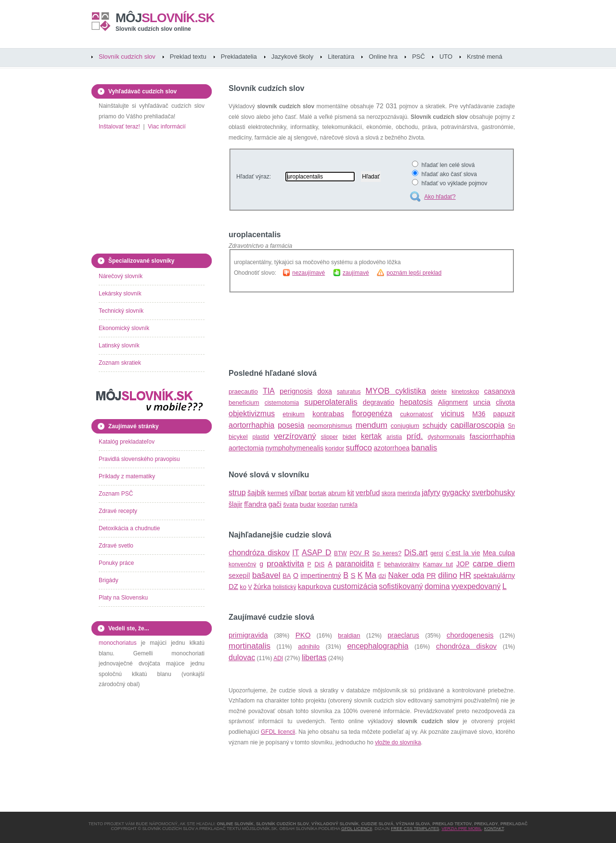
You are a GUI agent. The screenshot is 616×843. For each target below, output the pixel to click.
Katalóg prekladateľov (127, 442)
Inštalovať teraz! (119, 127)
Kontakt (494, 829)
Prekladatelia (239, 57)
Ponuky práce (116, 563)
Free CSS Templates (415, 829)
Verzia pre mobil (462, 829)
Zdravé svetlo (116, 546)
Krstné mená (485, 57)
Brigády (109, 580)
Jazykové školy (292, 57)
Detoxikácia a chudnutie (129, 528)
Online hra (383, 57)
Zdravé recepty (118, 511)
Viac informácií (167, 127)
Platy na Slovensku (123, 598)
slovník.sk (165, 18)
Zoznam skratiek (120, 363)
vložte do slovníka (398, 742)
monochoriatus (118, 643)
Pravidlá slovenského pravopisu (139, 459)
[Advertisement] (341, 331)
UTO (446, 57)
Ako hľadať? (440, 197)
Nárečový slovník (121, 276)
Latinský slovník (119, 345)
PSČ (418, 57)
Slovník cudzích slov (127, 57)
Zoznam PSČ (116, 494)
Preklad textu (188, 57)
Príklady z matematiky (127, 476)
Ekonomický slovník (124, 328)
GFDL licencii (278, 732)
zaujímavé (356, 273)
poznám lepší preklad (414, 273)
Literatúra (341, 57)
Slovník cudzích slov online (153, 29)
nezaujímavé (308, 273)
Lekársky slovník (120, 294)
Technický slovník (121, 311)
